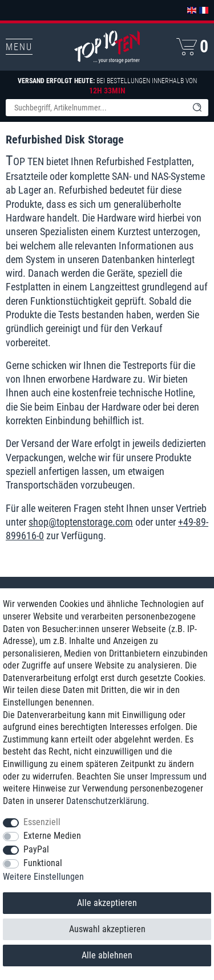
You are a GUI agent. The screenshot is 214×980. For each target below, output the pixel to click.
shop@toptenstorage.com (81, 522)
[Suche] (197, 108)
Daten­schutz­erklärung (106, 801)
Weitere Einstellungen (43, 877)
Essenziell (42, 822)
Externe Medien (52, 836)
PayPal (36, 849)
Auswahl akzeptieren (107, 929)
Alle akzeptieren (107, 903)
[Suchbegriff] (96, 108)
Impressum (170, 776)
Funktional (43, 863)
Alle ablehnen (107, 955)
